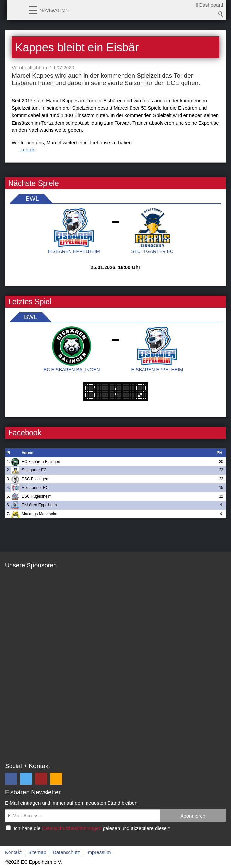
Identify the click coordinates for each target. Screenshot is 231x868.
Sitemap (37, 852)
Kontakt (13, 852)
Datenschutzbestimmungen (72, 828)
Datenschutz (66, 852)
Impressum (99, 852)
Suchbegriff (221, 14)
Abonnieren (193, 816)
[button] (33, 10)
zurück (28, 150)
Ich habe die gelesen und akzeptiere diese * (92, 828)
